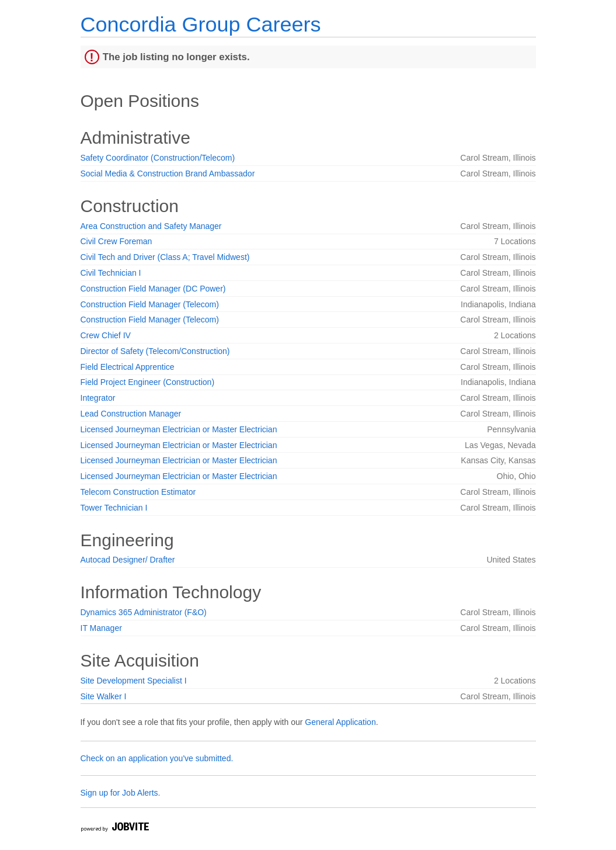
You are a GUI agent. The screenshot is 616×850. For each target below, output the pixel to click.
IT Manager (101, 628)
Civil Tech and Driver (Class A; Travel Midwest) (165, 257)
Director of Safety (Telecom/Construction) (155, 351)
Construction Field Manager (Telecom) (150, 304)
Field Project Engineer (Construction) (148, 382)
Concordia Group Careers (201, 24)
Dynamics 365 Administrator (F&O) (144, 612)
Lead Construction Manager (131, 414)
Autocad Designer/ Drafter (128, 560)
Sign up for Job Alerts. (121, 793)
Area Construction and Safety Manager (151, 226)
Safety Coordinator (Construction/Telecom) (158, 158)
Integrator (98, 398)
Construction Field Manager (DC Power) (153, 289)
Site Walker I (104, 696)
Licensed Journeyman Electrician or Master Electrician (179, 429)
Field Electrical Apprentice (128, 367)
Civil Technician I (111, 273)
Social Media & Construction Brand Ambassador (168, 174)
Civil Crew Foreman (116, 241)
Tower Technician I (114, 508)
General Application (340, 722)
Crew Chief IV (106, 335)
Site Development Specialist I (134, 681)
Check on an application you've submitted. (157, 758)
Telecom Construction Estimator (138, 492)
